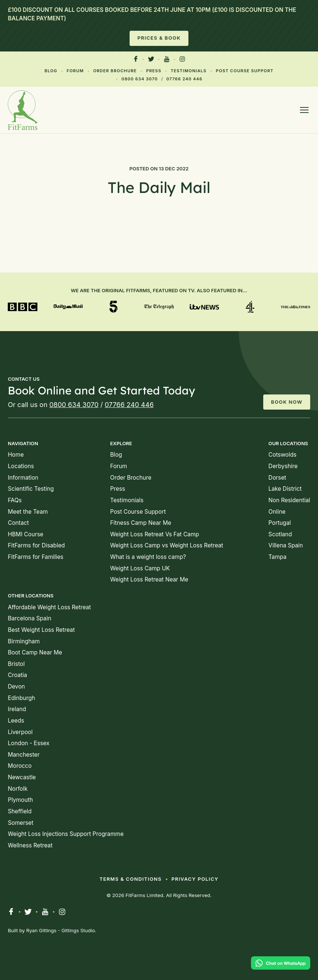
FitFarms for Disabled (36, 545)
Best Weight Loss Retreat (41, 630)
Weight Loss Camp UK (140, 568)
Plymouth (20, 800)
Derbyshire (283, 466)
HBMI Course (26, 534)
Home (16, 455)
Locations (21, 466)
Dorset (277, 478)
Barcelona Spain (29, 618)
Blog (51, 71)
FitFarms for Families (36, 557)
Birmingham (24, 641)
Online (277, 512)
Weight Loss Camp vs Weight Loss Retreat (166, 545)
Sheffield (20, 811)
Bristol (16, 664)
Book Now (287, 402)
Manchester (24, 755)
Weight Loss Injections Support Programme (66, 834)
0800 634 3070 (140, 79)
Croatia (17, 675)
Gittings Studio (78, 930)
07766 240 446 (184, 79)
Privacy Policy (195, 879)
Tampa (277, 557)
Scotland (280, 534)
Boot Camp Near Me (35, 652)
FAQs (15, 500)
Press (154, 71)
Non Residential (289, 500)
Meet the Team (28, 512)
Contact (18, 523)
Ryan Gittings (41, 930)
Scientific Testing (31, 489)
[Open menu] (304, 110)
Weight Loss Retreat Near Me (149, 579)
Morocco (20, 766)
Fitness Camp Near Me (140, 523)
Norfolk (18, 789)
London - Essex (29, 743)
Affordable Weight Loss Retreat (49, 607)
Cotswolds (282, 455)
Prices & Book (159, 38)
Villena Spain (286, 545)
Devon (16, 686)
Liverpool (20, 732)
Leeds (16, 721)
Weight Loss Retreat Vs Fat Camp (154, 534)
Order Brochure (115, 71)
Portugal (280, 523)
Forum (75, 71)
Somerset (21, 823)
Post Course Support (245, 71)
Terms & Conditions (131, 879)
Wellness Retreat (30, 845)
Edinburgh (21, 698)
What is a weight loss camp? (148, 557)
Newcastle (22, 777)
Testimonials (189, 71)
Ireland (17, 709)
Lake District (285, 489)
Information (23, 478)
